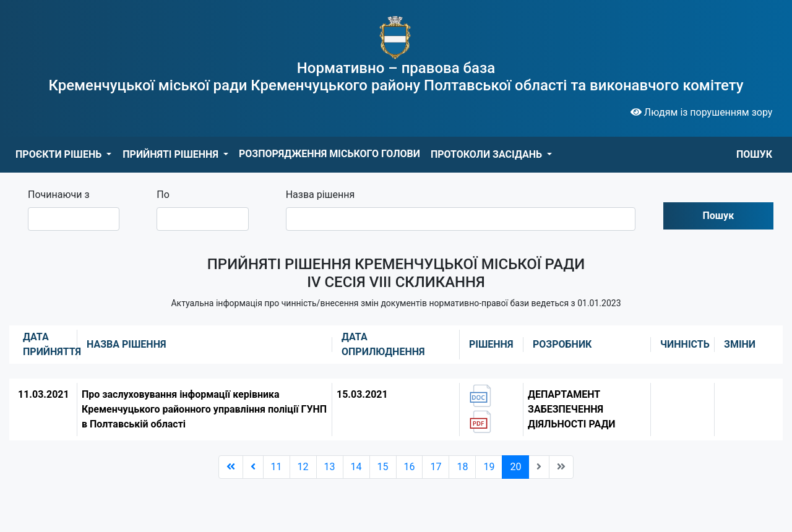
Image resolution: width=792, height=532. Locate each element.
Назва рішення (321, 195)
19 (489, 467)
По (163, 195)
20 (515, 467)
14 (356, 467)
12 (303, 467)
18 (462, 467)
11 (277, 467)
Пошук (719, 216)
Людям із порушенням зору (702, 112)
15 (383, 467)
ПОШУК (754, 154)
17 (436, 467)
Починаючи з (59, 195)
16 (410, 467)
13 (330, 467)
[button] (63, 155)
